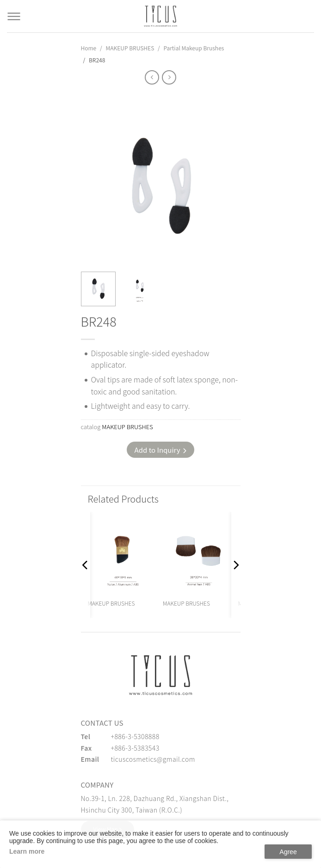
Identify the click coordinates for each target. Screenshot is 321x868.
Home (89, 48)
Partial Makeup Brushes (194, 48)
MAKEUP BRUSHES (130, 48)
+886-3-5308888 (135, 736)
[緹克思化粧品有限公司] (160, 675)
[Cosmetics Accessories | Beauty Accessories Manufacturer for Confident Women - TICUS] (160, 16)
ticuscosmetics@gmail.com (153, 759)
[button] (86, 565)
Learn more (27, 851)
